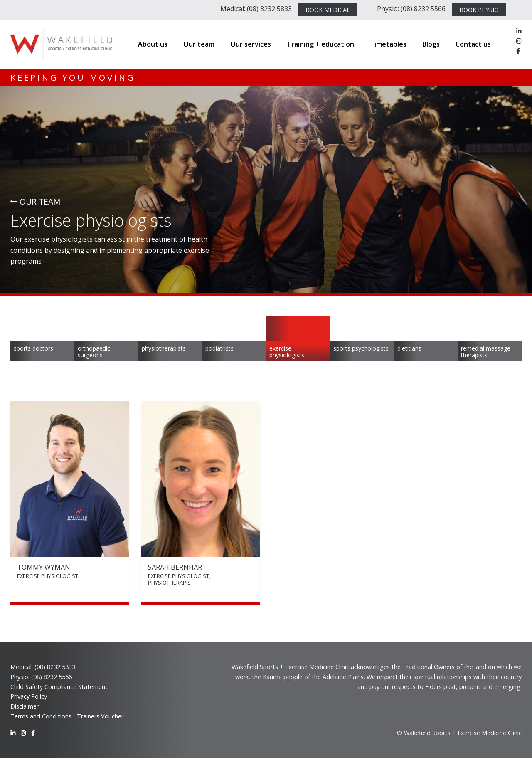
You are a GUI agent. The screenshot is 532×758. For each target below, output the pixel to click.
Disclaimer (25, 706)
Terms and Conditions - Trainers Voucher (67, 716)
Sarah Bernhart (177, 567)
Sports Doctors (33, 348)
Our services (251, 44)
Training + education (320, 44)
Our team (199, 44)
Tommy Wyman (44, 567)
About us (153, 44)
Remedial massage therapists (486, 352)
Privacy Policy (29, 696)
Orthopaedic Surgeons (94, 352)
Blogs (431, 44)
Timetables (388, 44)
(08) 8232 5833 (55, 667)
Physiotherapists (164, 348)
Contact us (473, 44)
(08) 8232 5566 (52, 677)
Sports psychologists (361, 348)
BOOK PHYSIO (479, 10)
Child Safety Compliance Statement (59, 687)
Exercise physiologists (287, 352)
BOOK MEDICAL (328, 10)
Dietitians (409, 348)
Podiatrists (219, 348)
